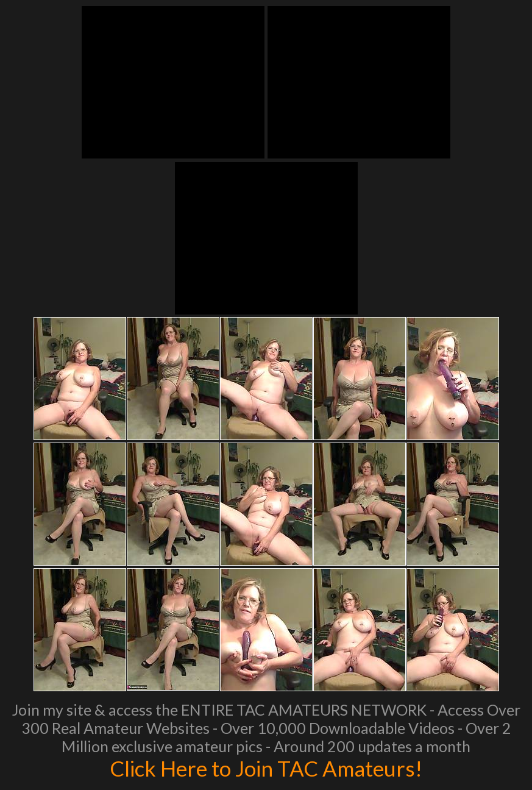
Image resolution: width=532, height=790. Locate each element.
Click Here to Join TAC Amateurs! (266, 768)
